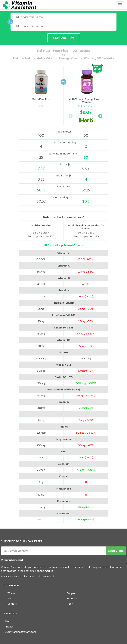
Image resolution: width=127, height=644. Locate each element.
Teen (70, 604)
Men (10, 598)
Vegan (71, 593)
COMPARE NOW (64, 38)
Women (12, 593)
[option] (86, 116)
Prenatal (72, 598)
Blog (8, 621)
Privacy (9, 627)
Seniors (12, 604)
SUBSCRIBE (116, 551)
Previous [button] (70, 116)
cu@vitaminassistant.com (21, 632)
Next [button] (100, 116)
